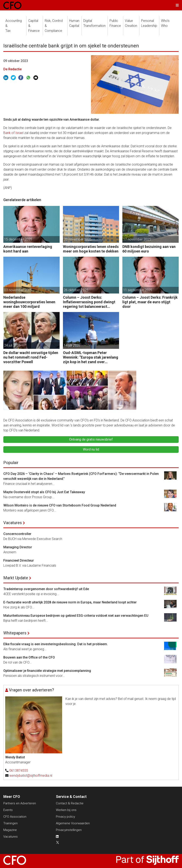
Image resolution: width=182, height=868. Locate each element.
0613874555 (19, 771)
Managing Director (18, 547)
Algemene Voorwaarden (73, 823)
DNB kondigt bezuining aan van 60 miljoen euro (149, 249)
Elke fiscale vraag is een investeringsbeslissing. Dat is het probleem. (56, 644)
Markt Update (16, 578)
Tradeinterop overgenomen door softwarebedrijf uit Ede (46, 589)
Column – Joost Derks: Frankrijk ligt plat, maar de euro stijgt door (150, 302)
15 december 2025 (18, 239)
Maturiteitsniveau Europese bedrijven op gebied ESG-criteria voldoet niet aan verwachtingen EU (76, 616)
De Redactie (12, 69)
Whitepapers (15, 633)
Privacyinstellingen (69, 830)
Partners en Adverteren (20, 803)
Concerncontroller (17, 534)
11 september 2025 (138, 290)
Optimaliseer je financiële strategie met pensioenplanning (47, 671)
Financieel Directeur (19, 560)
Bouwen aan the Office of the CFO (29, 657)
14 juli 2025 (72, 345)
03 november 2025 (18, 290)
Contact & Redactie (70, 803)
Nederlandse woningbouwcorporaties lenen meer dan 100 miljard (29, 302)
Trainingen (10, 823)
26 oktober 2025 (76, 290)
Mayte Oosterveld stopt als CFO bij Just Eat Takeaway (44, 492)
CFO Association (15, 817)
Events (8, 810)
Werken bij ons (66, 810)
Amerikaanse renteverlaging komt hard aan (28, 249)
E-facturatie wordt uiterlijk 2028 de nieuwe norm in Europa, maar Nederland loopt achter (70, 602)
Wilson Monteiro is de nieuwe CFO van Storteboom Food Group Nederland (60, 505)
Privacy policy (65, 817)
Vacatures (13, 523)
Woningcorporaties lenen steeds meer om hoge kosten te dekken (91, 249)
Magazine (10, 830)
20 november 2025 (78, 239)
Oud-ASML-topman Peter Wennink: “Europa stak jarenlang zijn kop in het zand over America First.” (91, 357)
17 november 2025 (137, 239)
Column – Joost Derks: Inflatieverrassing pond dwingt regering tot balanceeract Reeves (89, 302)
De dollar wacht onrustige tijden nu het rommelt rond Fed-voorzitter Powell (31, 357)
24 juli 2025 (12, 345)
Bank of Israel (13, 133)
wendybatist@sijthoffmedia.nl (31, 776)
